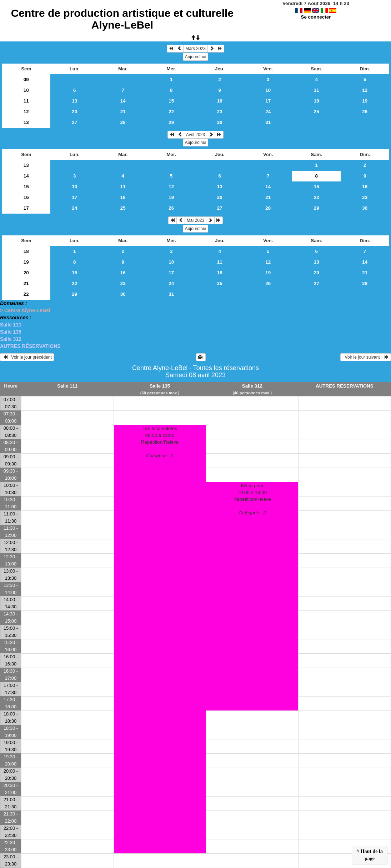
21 (123, 112)
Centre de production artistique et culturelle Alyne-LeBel (122, 19)
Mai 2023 (195, 220)
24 (268, 112)
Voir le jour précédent (27, 357)
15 (171, 101)
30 (220, 122)
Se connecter (316, 17)
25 (317, 112)
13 (74, 101)
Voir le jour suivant (366, 357)
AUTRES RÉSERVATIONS (30, 346)
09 (26, 79)
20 (74, 112)
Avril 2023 (195, 135)
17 (268, 101)
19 (365, 101)
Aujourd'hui (196, 57)
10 (26, 90)
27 (74, 122)
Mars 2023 (195, 49)
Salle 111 (11, 325)
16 (220, 101)
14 (123, 101)
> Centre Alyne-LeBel (25, 310)
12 (365, 90)
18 (317, 101)
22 (171, 112)
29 (171, 122)
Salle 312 (11, 339)
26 (365, 112)
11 (317, 90)
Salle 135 (11, 332)
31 (268, 122)
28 (123, 122)
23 (220, 112)
